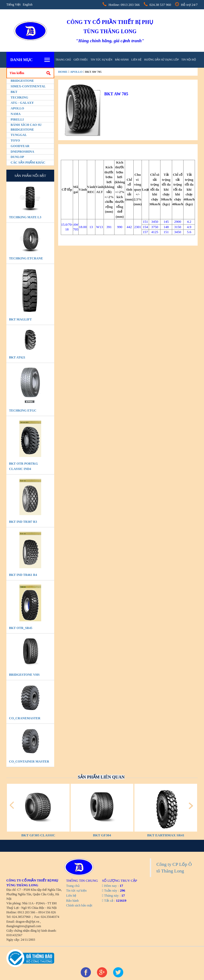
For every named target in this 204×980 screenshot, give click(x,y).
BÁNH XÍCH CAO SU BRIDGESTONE (26, 127)
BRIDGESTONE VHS (24, 675)
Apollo (17, 108)
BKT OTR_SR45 (21, 628)
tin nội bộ (189, 60)
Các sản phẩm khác (28, 162)
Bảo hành (122, 60)
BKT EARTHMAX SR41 (166, 835)
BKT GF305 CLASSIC (38, 835)
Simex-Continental (28, 86)
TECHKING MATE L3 (25, 217)
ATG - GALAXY (22, 103)
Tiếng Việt (14, 5)
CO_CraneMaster (25, 718)
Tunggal (19, 135)
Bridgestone (22, 81)
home (63, 72)
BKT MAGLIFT (20, 319)
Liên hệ (136, 60)
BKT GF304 (102, 835)
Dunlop (17, 157)
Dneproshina (22, 152)
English (28, 5)
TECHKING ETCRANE (26, 258)
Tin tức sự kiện (101, 60)
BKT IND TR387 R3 (23, 522)
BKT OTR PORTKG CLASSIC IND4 (24, 466)
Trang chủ (63, 60)
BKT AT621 (17, 357)
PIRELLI (17, 119)
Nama (16, 114)
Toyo (15, 140)
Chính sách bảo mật (79, 905)
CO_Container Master (29, 761)
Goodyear (20, 146)
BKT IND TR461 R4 (23, 575)
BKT (14, 92)
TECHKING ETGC (23, 410)
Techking (19, 97)
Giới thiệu (81, 60)
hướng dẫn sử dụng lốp (161, 60)
